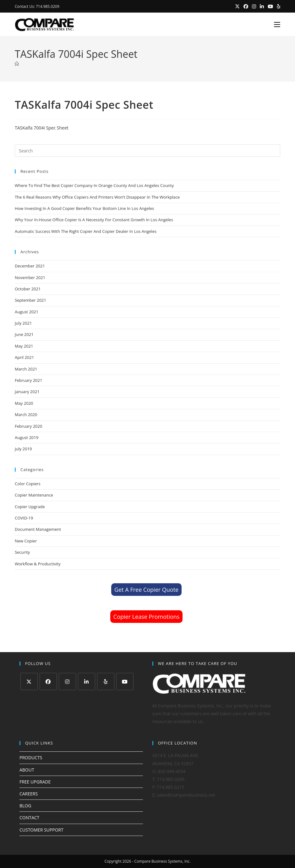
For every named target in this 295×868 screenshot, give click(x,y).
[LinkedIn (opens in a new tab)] (262, 7)
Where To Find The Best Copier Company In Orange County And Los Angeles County (94, 185)
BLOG (25, 806)
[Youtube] (125, 681)
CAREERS (29, 794)
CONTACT (29, 818)
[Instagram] (67, 681)
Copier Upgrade (30, 507)
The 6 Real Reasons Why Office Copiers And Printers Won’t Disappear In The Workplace (97, 197)
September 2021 (30, 300)
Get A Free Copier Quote (146, 590)
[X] (29, 681)
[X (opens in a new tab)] (237, 7)
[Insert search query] (147, 151)
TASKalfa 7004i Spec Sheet (42, 128)
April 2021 (24, 357)
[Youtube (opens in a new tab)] (270, 7)
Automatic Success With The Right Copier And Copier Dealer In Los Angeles (86, 231)
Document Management (38, 529)
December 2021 (30, 266)
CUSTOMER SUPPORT (41, 830)
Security (22, 552)
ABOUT (27, 770)
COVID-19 (24, 518)
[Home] (17, 64)
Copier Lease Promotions (147, 617)
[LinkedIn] (87, 681)
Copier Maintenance (34, 495)
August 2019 (27, 437)
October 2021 (28, 289)
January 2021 (27, 392)
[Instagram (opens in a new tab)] (254, 7)
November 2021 (30, 277)
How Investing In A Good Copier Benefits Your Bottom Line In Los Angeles (85, 208)
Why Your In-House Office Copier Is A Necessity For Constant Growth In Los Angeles (94, 220)
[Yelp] (106, 681)
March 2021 (26, 369)
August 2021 (27, 312)
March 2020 (26, 415)
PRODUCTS (31, 758)
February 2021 (28, 380)
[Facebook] (48, 681)
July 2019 (23, 449)
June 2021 (24, 334)
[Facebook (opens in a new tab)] (246, 7)
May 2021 (24, 346)
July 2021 (23, 323)
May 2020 (24, 403)
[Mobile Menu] (275, 25)
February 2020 (28, 426)
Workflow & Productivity (38, 564)
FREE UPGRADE (35, 782)
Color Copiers (28, 484)
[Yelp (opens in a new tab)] (278, 7)
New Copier (26, 541)
